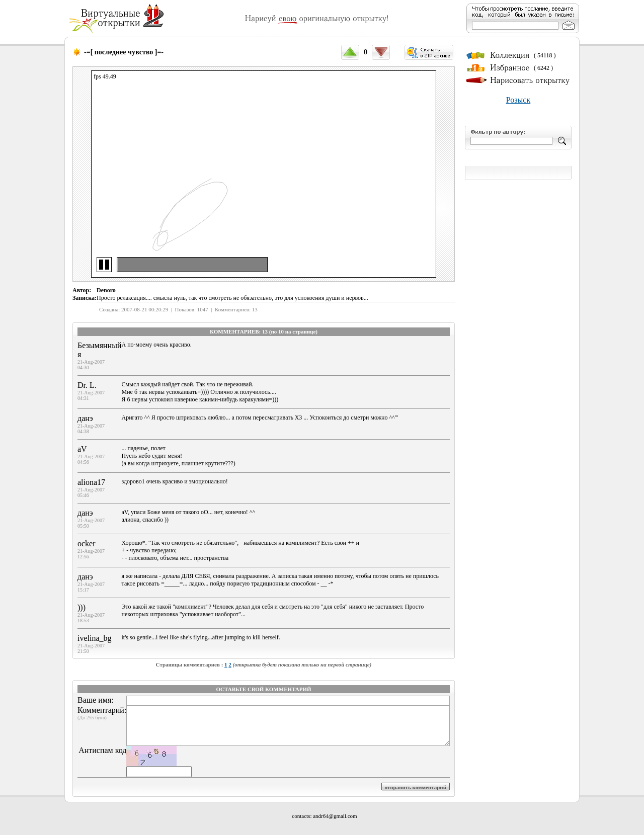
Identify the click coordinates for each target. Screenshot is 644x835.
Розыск (518, 100)
